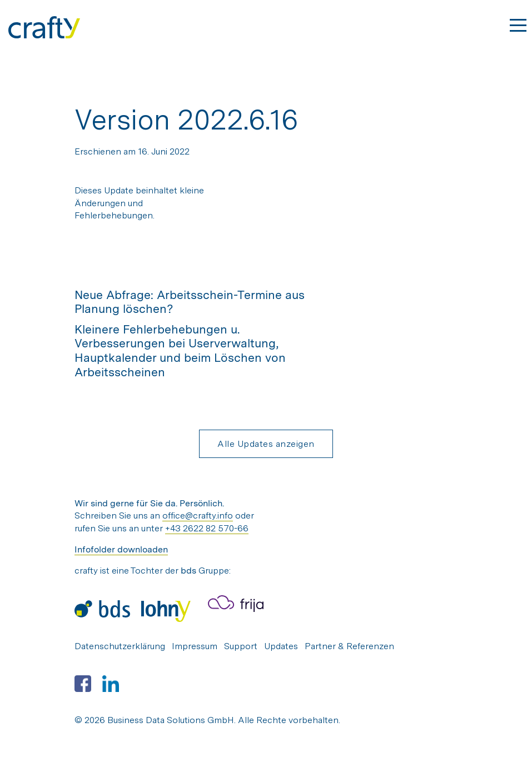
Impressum (195, 646)
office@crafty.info (198, 516)
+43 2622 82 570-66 (207, 528)
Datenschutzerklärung (120, 646)
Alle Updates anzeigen (266, 444)
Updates (281, 646)
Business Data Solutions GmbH (171, 720)
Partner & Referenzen (349, 646)
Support (241, 646)
